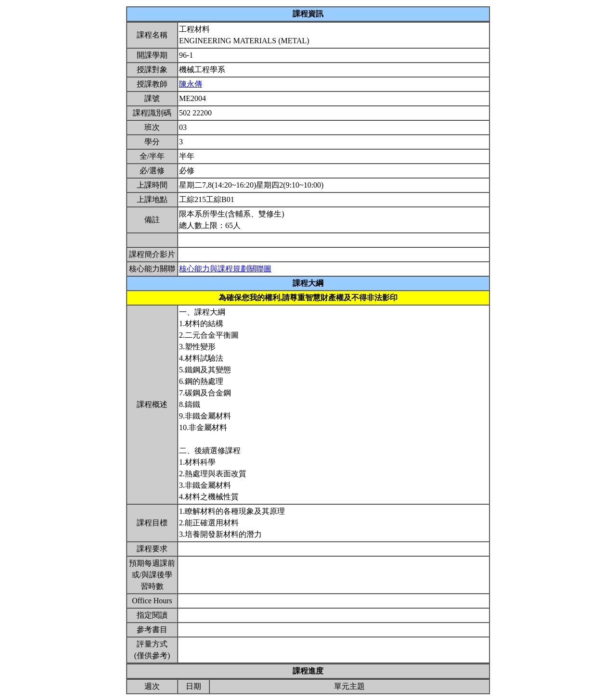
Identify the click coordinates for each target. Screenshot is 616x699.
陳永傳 (191, 84)
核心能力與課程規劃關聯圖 (225, 269)
